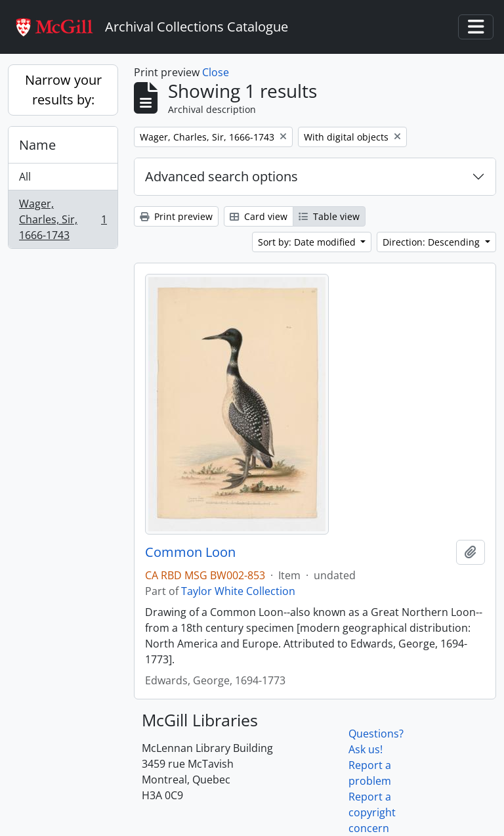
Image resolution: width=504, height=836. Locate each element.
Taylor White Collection (238, 591)
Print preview (176, 216)
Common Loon (190, 552)
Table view (329, 216)
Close (216, 72)
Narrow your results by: (63, 90)
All (25, 177)
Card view (259, 216)
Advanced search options (221, 176)
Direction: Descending (432, 242)
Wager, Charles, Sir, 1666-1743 (63, 219)
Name (37, 145)
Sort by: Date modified (308, 242)
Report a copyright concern (372, 812)
